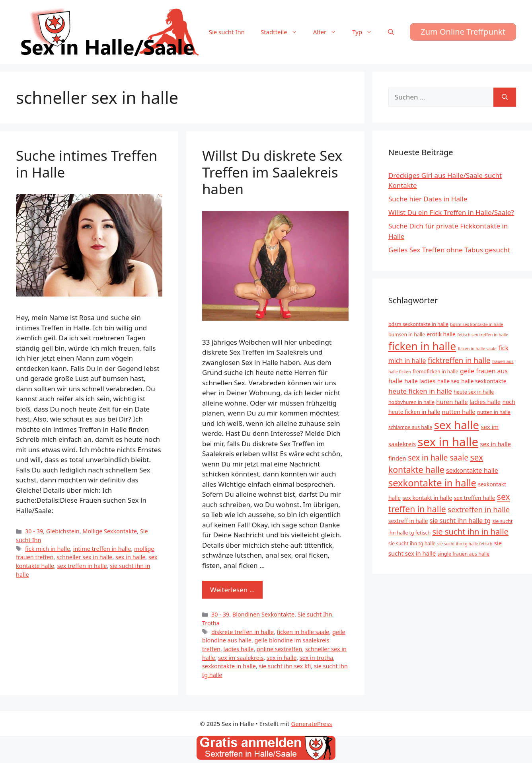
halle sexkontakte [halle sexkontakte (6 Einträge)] (484, 381)
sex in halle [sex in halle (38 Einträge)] (448, 442)
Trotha (211, 623)
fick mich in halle (48, 549)
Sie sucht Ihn (227, 32)
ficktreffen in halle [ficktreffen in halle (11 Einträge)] (459, 360)
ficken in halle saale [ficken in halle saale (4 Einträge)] (477, 349)
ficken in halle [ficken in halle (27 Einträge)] (422, 346)
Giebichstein (63, 531)
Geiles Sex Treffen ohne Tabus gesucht (449, 250)
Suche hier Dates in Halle (428, 199)
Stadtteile (283, 32)
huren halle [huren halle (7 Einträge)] (452, 402)
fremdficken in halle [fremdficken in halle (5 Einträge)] (436, 372)
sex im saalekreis (241, 658)
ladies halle (239, 649)
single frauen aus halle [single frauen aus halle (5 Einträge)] (464, 554)
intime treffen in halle (102, 549)
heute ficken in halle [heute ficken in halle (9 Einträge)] (420, 391)
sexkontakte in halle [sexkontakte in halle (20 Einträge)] (432, 483)
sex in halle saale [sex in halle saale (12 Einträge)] (438, 458)
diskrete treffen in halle (243, 632)
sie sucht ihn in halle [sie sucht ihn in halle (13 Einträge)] (471, 532)
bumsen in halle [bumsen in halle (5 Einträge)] (407, 335)
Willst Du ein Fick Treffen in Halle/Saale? (451, 212)
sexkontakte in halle (229, 666)
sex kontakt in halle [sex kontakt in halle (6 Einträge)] (427, 498)
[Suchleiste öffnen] (391, 32)
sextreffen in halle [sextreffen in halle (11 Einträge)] (479, 509)
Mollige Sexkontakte (110, 531)
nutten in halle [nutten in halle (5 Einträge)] (494, 412)
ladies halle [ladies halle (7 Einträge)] (485, 402)
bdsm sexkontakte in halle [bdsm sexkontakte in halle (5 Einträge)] (418, 324)
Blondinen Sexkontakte (263, 614)
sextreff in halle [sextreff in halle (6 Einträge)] (408, 521)
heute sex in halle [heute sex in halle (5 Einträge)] (474, 392)
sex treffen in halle (82, 566)
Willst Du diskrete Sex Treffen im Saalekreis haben (272, 172)
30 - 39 (34, 531)
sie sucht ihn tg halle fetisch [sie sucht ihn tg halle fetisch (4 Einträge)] (465, 544)
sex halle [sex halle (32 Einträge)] (457, 425)
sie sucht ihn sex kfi (285, 666)
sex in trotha (316, 658)
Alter (329, 32)
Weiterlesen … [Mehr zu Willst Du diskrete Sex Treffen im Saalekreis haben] (232, 590)
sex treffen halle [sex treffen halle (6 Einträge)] (475, 498)
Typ (366, 32)
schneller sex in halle (84, 557)
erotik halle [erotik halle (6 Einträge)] (441, 334)
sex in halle (130, 557)
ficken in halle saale (303, 632)
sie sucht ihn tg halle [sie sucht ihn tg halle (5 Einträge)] (412, 543)
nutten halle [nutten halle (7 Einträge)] (459, 412)
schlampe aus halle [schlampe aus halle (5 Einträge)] (410, 427)
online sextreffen (279, 649)
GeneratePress (311, 724)
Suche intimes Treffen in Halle (87, 164)
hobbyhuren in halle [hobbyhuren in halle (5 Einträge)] (411, 402)
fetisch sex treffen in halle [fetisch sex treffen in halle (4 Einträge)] (483, 335)
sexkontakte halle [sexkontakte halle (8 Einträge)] (472, 470)
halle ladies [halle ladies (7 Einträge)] (420, 381)
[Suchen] (505, 97)
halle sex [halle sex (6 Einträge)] (448, 381)
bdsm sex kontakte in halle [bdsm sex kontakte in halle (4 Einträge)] (476, 324)
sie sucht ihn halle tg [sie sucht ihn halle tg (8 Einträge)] (460, 521)
